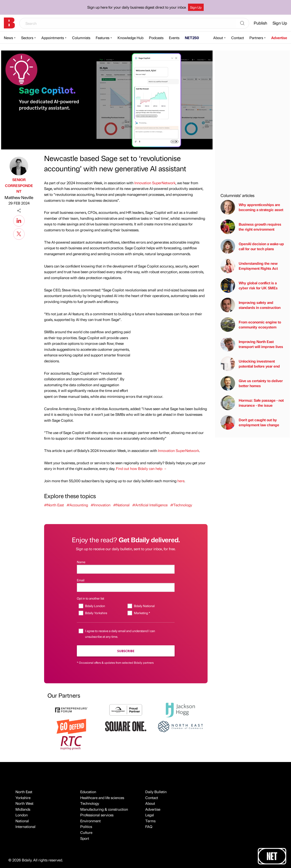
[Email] (126, 587)
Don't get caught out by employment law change (250, 422)
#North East (54, 505)
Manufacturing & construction (104, 809)
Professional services (97, 815)
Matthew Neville (19, 197)
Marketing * (142, 613)
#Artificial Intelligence (150, 505)
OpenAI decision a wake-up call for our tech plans (252, 246)
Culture (86, 832)
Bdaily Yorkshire (96, 613)
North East (24, 792)
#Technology (181, 505)
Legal (150, 815)
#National (121, 505)
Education (88, 792)
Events (174, 38)
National (22, 821)
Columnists (81, 38)
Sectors (27, 38)
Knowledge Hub (130, 38)
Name (81, 562)
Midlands (23, 809)
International (25, 826)
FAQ (149, 826)
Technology (90, 803)
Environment (90, 821)
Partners (256, 38)
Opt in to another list (90, 598)
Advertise (279, 38)
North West (24, 803)
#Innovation (101, 505)
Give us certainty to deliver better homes (252, 383)
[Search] (242, 23)
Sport (85, 838)
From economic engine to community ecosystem (251, 325)
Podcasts (156, 38)
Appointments (53, 38)
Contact (238, 38)
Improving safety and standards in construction (251, 305)
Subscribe (126, 651)
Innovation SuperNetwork (155, 183)
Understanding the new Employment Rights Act (249, 266)
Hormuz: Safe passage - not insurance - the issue (252, 403)
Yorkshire (23, 798)
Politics (86, 826)
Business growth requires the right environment (251, 227)
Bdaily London (95, 606)
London (22, 815)
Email (81, 580)
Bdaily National (144, 606)
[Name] (126, 569)
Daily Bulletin (156, 792)
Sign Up (196, 7)
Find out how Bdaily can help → (141, 468)
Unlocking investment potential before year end (250, 364)
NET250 (192, 38)
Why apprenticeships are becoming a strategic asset (252, 207)
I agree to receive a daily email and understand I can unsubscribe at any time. (120, 634)
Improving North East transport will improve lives (252, 344)
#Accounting (77, 505)
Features (103, 38)
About (218, 38)
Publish (260, 23)
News (8, 38)
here (181, 481)
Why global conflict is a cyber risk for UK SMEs (249, 285)
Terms (150, 821)
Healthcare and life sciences (102, 798)
